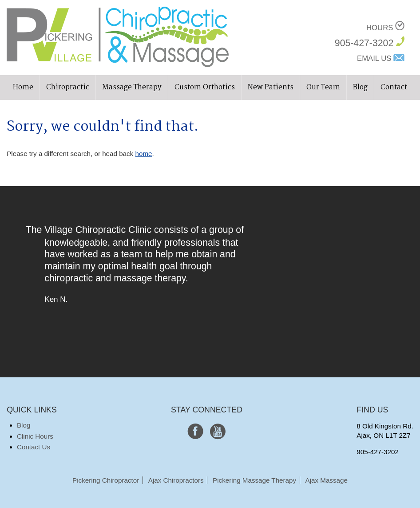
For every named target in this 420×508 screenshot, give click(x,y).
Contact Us (34, 447)
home (143, 154)
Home (23, 88)
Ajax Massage (327, 480)
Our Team (323, 88)
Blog (360, 88)
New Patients (271, 88)
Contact (394, 88)
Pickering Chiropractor (106, 480)
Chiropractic (68, 88)
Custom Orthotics (205, 88)
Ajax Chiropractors (176, 480)
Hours (380, 28)
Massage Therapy (132, 88)
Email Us (374, 58)
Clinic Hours (35, 436)
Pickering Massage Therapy (254, 480)
